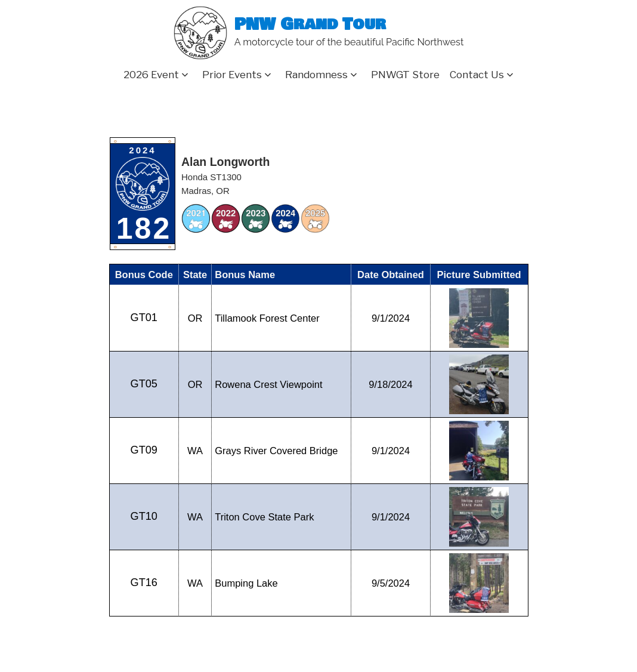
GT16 (144, 582)
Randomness (316, 75)
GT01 (144, 317)
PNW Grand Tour (310, 25)
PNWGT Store (405, 75)
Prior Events (232, 75)
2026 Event (151, 75)
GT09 (144, 450)
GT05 (144, 384)
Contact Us (477, 75)
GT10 (144, 516)
